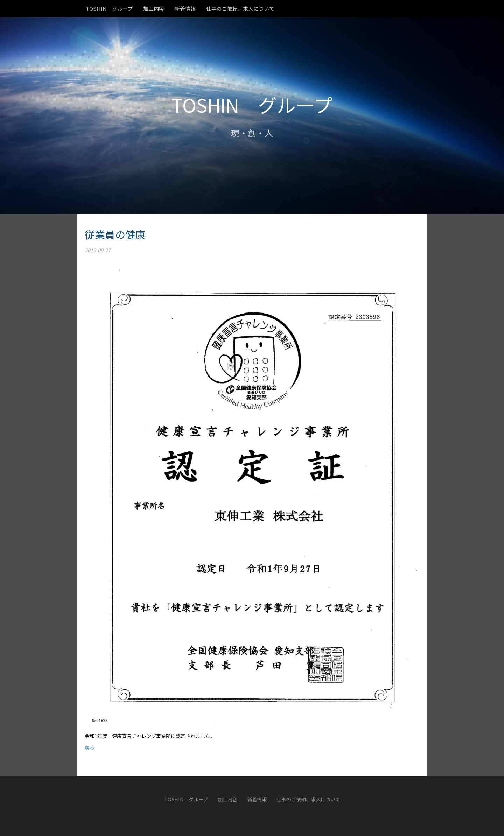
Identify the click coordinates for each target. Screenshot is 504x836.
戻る (90, 747)
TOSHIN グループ (252, 104)
